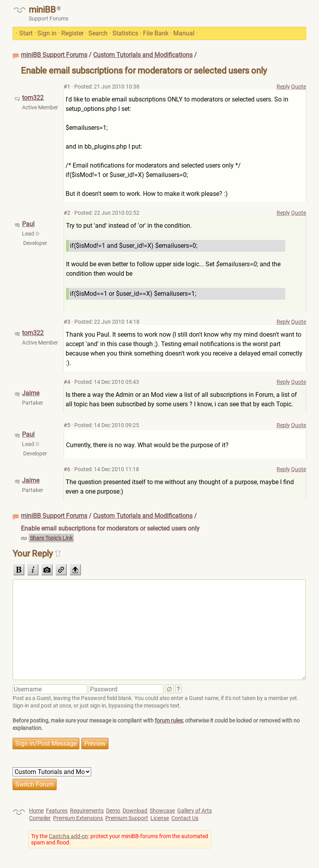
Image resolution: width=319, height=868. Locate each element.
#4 (67, 382)
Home (36, 811)
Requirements (87, 811)
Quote (299, 87)
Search (98, 33)
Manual (184, 33)
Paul (28, 224)
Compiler (40, 818)
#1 (67, 87)
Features (57, 811)
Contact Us (185, 818)
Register (72, 33)
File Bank (156, 33)
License (160, 818)
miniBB (42, 10)
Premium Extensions (78, 818)
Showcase (162, 811)
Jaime (31, 393)
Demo (113, 811)
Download (135, 811)
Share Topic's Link (51, 538)
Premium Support (127, 818)
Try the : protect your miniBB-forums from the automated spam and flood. (120, 839)
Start (26, 33)
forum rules (169, 721)
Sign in (47, 33)
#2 (67, 213)
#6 (67, 469)
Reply (283, 87)
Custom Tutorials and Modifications (143, 55)
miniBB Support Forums (54, 55)
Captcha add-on (68, 836)
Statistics (125, 33)
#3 (67, 322)
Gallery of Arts (194, 811)
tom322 (33, 98)
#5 (67, 425)
